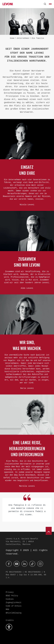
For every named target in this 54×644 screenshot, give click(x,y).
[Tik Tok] (32, 564)
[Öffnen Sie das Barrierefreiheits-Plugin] (9, 627)
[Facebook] (9, 564)
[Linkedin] (24, 564)
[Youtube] (17, 564)
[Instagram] (40, 564)
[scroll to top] (49, 531)
